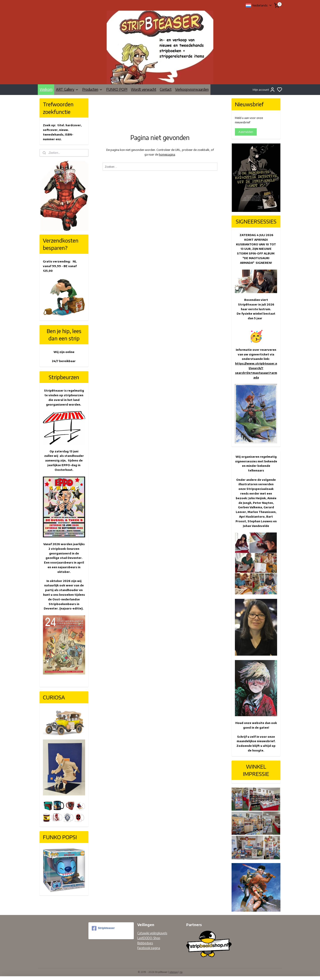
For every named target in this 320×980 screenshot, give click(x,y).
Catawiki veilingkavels (152, 933)
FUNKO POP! (117, 89)
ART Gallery (67, 89)
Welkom (46, 89)
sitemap (174, 972)
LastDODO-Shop (149, 938)
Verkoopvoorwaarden (192, 89)
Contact (166, 89)
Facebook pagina (149, 948)
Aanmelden (246, 132)
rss (181, 972)
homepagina (167, 154)
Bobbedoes (145, 943)
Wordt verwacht (144, 89)
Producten (92, 89)
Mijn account (264, 90)
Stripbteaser (103, 928)
